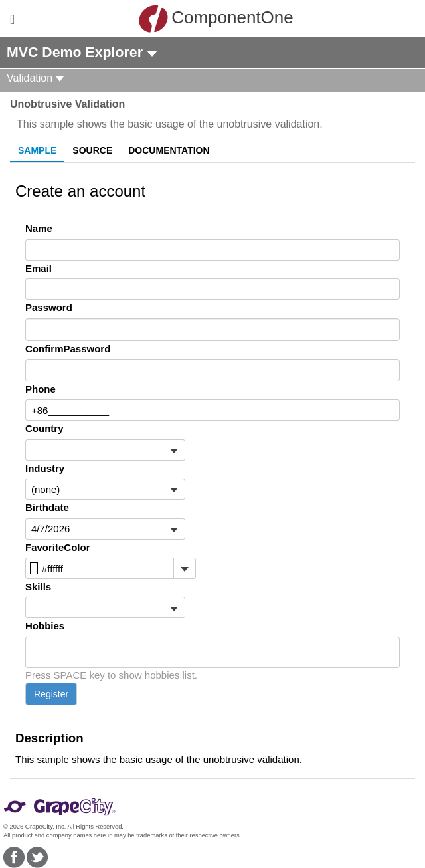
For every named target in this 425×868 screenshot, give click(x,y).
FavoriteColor (58, 547)
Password (49, 307)
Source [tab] (92, 150)
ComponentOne (216, 19)
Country (44, 428)
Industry (45, 468)
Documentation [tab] (169, 150)
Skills (38, 587)
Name (39, 228)
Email (39, 268)
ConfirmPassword (68, 349)
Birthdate (47, 507)
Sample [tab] (37, 150)
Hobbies (45, 626)
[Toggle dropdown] (174, 450)
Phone (41, 389)
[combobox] (94, 450)
